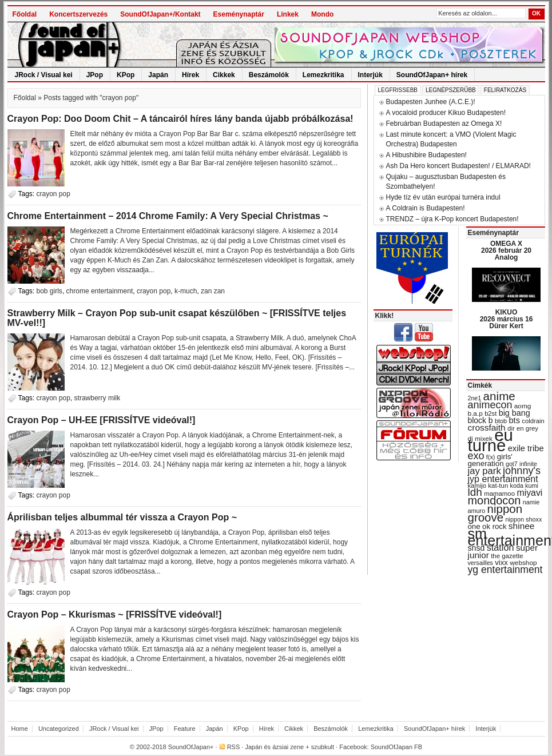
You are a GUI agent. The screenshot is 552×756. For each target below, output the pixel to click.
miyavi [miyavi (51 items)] (529, 493)
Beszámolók (269, 75)
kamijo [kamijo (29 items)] (477, 486)
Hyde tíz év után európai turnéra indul (443, 197)
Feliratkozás (505, 90)
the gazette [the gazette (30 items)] (507, 556)
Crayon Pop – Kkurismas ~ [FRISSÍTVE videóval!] (115, 614)
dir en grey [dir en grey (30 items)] (523, 428)
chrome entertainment (100, 291)
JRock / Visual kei (44, 75)
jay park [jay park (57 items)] (485, 471)
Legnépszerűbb (451, 90)
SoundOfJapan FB (397, 747)
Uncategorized (59, 729)
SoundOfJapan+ (191, 747)
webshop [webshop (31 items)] (523, 563)
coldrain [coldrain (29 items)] (533, 421)
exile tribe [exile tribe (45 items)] (526, 448)
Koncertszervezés (78, 14)
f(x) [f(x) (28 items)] (491, 457)
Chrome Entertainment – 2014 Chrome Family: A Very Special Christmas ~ (168, 216)
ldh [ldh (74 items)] (475, 492)
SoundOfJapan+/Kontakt (160, 14)
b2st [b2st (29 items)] (491, 413)
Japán (158, 75)
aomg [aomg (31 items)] (523, 406)
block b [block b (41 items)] (480, 420)
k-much (186, 291)
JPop (95, 75)
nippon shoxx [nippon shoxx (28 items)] (523, 519)
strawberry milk (98, 398)
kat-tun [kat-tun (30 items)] (498, 486)
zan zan (213, 291)
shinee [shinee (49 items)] (522, 526)
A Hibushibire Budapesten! (426, 155)
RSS (234, 747)
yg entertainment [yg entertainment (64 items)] (505, 570)
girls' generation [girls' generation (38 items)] (490, 460)
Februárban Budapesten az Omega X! (444, 124)
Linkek (288, 14)
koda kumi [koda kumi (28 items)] (524, 486)
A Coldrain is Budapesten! (426, 208)
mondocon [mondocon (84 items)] (495, 500)
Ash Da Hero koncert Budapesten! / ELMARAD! (458, 166)
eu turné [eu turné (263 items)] (491, 440)
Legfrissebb (398, 90)
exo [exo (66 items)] (476, 456)
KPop (126, 75)
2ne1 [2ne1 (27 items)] (475, 398)
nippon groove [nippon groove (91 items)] (495, 513)
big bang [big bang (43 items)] (515, 413)
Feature (185, 729)
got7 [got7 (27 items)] (512, 464)
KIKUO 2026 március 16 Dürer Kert (507, 319)
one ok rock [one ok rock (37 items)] (487, 526)
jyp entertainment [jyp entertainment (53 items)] (503, 479)
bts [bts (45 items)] (514, 420)
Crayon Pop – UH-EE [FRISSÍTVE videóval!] (102, 420)
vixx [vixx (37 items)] (501, 562)
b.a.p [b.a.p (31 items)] (475, 413)
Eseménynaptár (239, 14)
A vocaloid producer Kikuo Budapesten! (446, 113)
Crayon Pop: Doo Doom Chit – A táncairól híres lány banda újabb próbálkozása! (180, 119)
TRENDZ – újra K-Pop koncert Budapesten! (452, 219)
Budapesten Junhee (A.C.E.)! (431, 102)
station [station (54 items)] (501, 547)
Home (20, 729)
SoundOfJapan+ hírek (432, 75)
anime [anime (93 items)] (499, 396)
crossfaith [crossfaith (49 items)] (487, 427)
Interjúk (370, 75)
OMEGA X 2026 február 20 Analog (506, 250)
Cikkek (224, 75)
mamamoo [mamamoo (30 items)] (499, 494)
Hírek (190, 75)
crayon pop (53, 194)
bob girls (49, 291)
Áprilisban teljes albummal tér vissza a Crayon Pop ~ (122, 517)
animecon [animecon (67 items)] (490, 405)
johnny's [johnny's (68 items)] (522, 471)
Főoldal (25, 14)
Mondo (322, 14)
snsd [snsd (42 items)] (476, 548)
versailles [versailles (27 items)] (480, 563)
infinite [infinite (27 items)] (528, 464)
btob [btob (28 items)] (501, 421)
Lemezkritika (323, 75)
